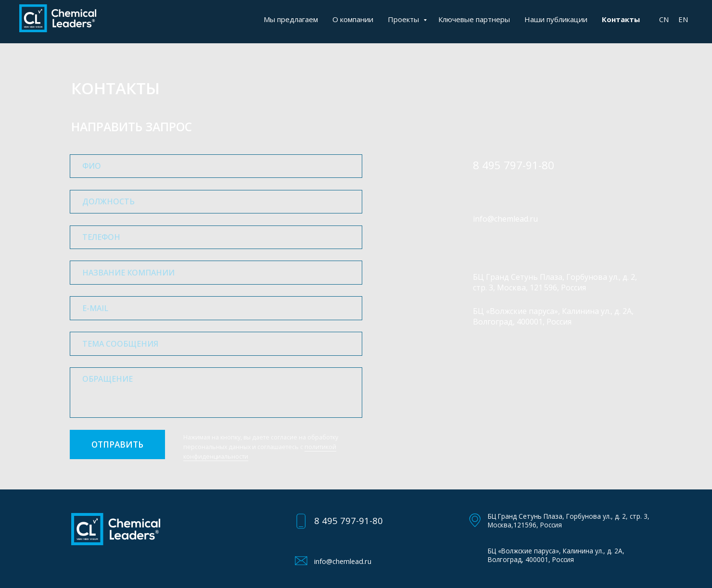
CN (664, 19)
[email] (216, 308)
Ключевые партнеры (474, 19)
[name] (216, 166)
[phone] (216, 237)
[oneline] (216, 202)
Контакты (621, 19)
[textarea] (216, 393)
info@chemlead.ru (505, 219)
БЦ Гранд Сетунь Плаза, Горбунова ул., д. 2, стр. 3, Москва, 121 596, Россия (555, 282)
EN (683, 19)
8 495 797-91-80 (349, 520)
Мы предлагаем (291, 19)
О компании (353, 19)
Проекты (404, 19)
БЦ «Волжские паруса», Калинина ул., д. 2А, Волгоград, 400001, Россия (553, 316)
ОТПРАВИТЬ (117, 444)
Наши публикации (556, 19)
